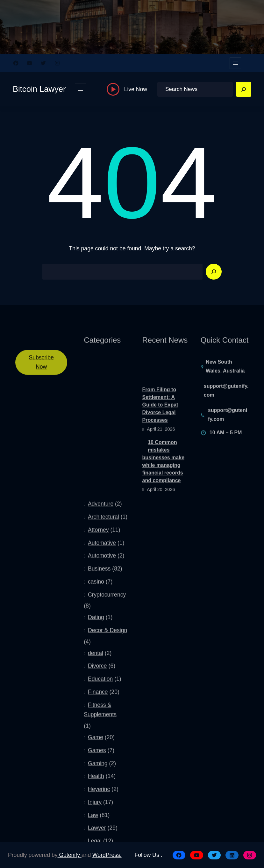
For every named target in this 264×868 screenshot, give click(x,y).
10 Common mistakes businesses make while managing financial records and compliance (164, 491)
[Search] (244, 89)
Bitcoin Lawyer (39, 89)
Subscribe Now (41, 369)
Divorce (97, 795)
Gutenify (70, 855)
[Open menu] (235, 63)
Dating (96, 746)
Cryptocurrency (107, 723)
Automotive (102, 684)
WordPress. (107, 855)
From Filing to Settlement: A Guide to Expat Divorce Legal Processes (160, 435)
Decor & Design (107, 759)
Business (99, 697)
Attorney (98, 659)
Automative (102, 671)
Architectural (103, 646)
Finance (98, 821)
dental (96, 782)
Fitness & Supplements (100, 839)
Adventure (101, 633)
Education (100, 808)
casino (96, 710)
